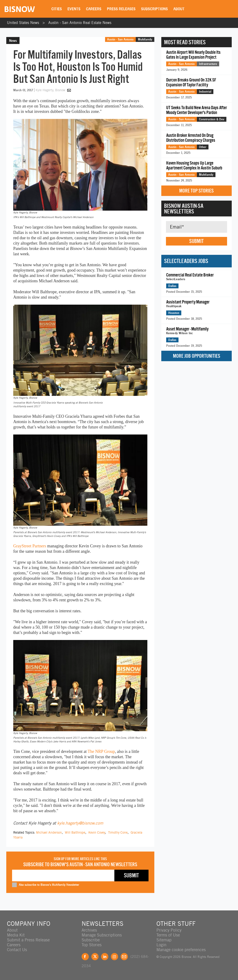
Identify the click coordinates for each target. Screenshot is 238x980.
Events (74, 9)
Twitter (95, 957)
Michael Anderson (49, 832)
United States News (23, 23)
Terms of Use (168, 935)
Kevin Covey (97, 832)
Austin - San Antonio (120, 39)
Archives (89, 930)
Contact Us (17, 950)
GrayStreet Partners (30, 546)
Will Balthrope (75, 832)
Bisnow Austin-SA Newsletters (184, 209)
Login (161, 945)
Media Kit (16, 935)
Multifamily (145, 39)
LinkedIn (105, 957)
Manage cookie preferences (181, 950)
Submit (196, 241)
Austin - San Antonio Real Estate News (80, 23)
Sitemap (164, 940)
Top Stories (92, 945)
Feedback (124, 957)
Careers (94, 9)
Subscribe (91, 940)
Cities (57, 9)
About (179, 9)
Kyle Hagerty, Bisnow (51, 90)
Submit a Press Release (28, 940)
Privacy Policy (169, 930)
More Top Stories (196, 191)
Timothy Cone (118, 832)
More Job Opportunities (197, 356)
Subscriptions (154, 9)
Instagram (114, 957)
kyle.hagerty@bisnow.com (80, 823)
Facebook (85, 957)
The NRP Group (101, 751)
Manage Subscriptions (102, 935)
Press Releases (121, 9)
